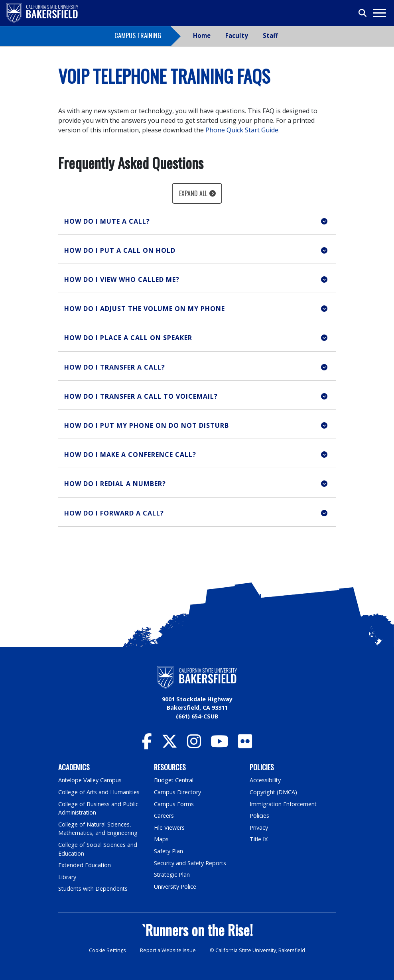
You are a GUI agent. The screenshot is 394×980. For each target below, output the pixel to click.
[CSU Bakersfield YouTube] (220, 745)
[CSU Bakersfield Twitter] (169, 745)
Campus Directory (178, 792)
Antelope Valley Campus (90, 780)
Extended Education (85, 865)
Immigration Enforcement (284, 804)
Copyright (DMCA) (274, 792)
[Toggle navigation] (379, 13)
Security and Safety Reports (191, 863)
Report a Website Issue (168, 950)
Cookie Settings (107, 950)
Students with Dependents (94, 888)
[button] (197, 221)
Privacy (259, 827)
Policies (259, 816)
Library (67, 877)
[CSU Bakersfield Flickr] (245, 745)
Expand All (193, 193)
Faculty (237, 35)
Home (202, 35)
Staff (270, 35)
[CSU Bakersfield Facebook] (147, 745)
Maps (161, 839)
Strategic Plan (172, 875)
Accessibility (265, 780)
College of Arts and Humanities (99, 792)
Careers (164, 816)
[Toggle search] (363, 13)
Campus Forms (174, 804)
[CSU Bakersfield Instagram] (194, 745)
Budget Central (174, 780)
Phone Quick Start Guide (242, 130)
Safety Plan (169, 851)
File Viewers (169, 827)
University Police (175, 887)
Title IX (259, 839)
